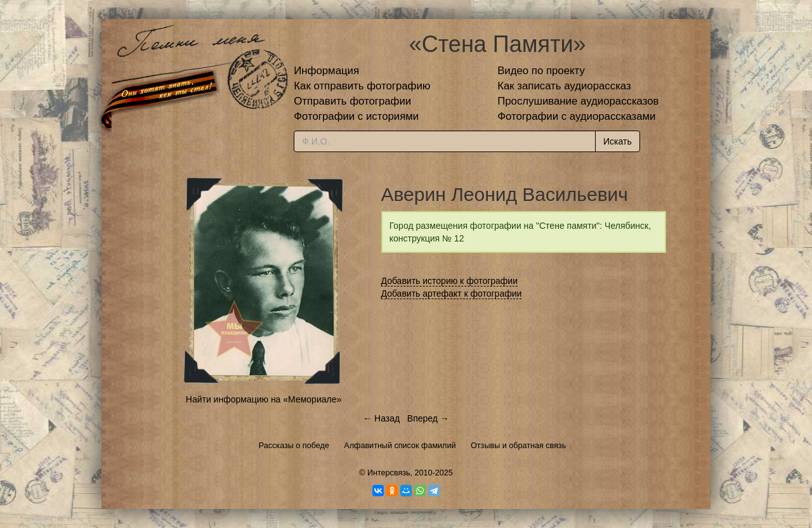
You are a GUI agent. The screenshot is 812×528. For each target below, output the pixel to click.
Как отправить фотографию (362, 86)
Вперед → (428, 418)
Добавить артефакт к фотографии (452, 293)
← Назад (381, 418)
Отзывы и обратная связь (518, 446)
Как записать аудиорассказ (564, 86)
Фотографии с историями (356, 116)
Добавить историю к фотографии (450, 281)
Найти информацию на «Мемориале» (264, 399)
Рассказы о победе (294, 446)
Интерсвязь (389, 473)
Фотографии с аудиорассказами (576, 116)
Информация (326, 71)
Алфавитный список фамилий (400, 446)
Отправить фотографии (352, 101)
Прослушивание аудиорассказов (578, 101)
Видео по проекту (541, 71)
